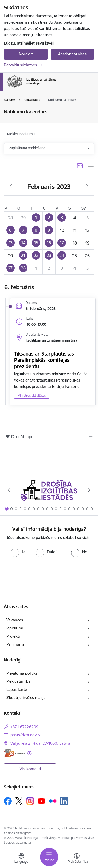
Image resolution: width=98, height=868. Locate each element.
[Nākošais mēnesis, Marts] (87, 186)
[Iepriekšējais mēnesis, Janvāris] (11, 186)
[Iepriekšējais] (9, 490)
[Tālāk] (89, 490)
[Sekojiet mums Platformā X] (19, 801)
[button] (36, 218)
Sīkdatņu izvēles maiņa (26, 698)
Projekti (13, 636)
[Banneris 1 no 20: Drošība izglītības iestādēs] (49, 490)
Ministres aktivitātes (32, 396)
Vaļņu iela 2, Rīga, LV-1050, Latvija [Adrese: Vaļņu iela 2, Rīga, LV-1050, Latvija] (40, 743)
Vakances (15, 620)
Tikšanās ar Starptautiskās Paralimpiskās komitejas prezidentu (44, 360)
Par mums (15, 644)
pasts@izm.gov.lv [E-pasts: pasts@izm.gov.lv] (25, 735)
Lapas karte (17, 689)
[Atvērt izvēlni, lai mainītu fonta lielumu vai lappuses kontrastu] (77, 859)
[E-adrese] (14, 753)
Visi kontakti (30, 769)
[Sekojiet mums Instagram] (30, 801)
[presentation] (49, 573)
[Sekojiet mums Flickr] (53, 801)
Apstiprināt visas (72, 54)
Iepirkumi (15, 628)
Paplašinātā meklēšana (27, 148)
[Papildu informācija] (29, 753)
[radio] (18, 552)
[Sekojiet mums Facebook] (8, 801)
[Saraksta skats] (91, 166)
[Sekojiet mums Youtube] (42, 801)
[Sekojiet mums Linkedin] (64, 801)
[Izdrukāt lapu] (49, 437)
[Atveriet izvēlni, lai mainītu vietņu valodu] (21, 859)
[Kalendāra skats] (80, 166)
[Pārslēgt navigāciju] (49, 857)
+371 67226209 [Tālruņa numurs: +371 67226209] (24, 727)
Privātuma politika (22, 673)
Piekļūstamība (18, 681)
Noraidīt (26, 54)
